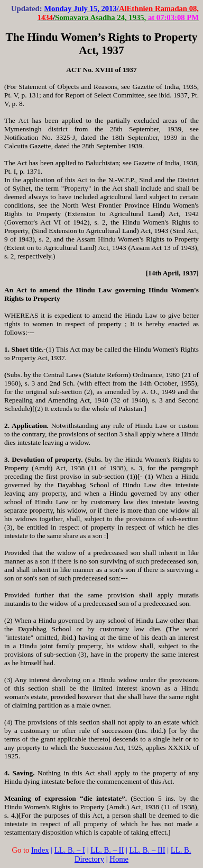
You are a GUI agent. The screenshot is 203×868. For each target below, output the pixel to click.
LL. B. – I (70, 850)
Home (119, 859)
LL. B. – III (147, 850)
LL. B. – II (107, 850)
